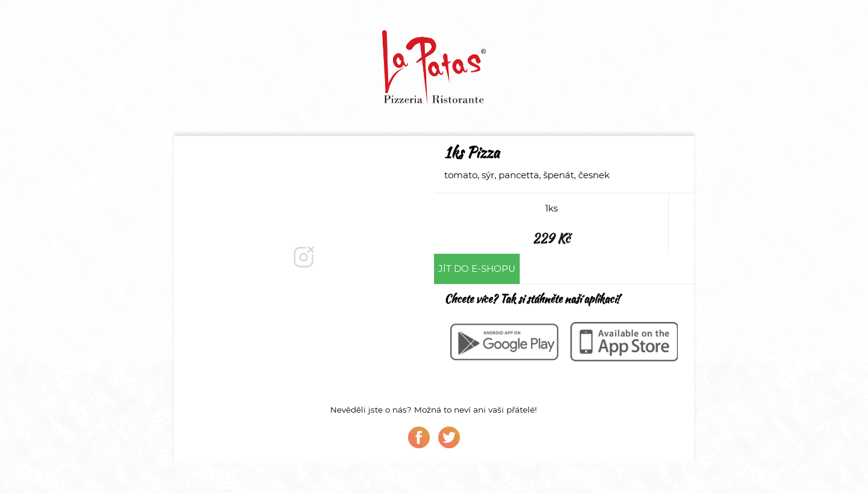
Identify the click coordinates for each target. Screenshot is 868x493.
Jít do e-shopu (477, 269)
